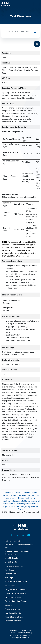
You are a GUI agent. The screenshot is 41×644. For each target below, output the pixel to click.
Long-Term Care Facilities (15, 590)
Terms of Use (27, 630)
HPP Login (9, 578)
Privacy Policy (14, 630)
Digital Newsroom (12, 609)
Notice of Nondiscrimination (20, 635)
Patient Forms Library (14, 617)
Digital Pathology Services (16, 593)
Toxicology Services (13, 597)
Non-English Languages (21, 638)
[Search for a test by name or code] (18, 32)
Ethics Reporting (12, 562)
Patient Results (11, 574)
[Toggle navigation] (37, 4)
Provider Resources (13, 621)
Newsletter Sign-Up (13, 613)
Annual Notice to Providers (16, 581)
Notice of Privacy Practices (20, 633)
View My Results (12, 558)
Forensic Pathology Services (16, 601)
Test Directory (11, 570)
